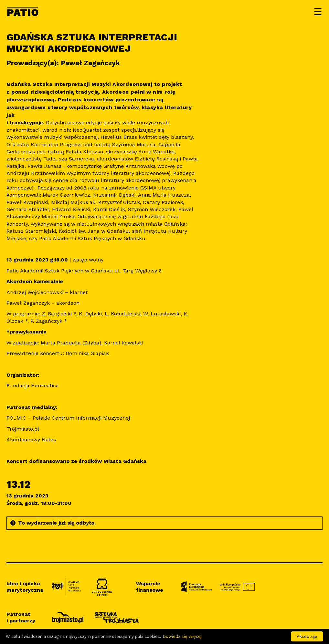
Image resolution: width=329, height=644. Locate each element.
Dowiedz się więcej (182, 636)
